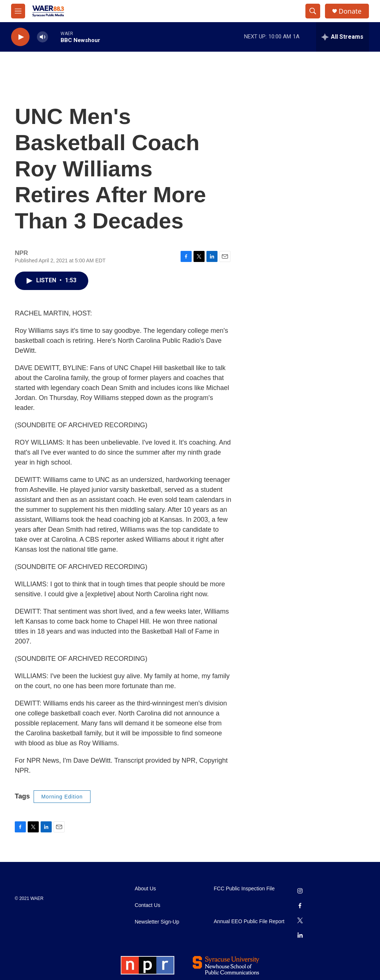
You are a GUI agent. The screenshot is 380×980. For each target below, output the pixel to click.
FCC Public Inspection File (244, 889)
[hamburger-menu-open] (18, 11)
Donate (350, 11)
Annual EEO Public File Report (249, 922)
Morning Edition (62, 797)
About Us (146, 889)
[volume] (42, 37)
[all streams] (343, 37)
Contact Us (148, 905)
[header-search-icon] (313, 11)
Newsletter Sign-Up (157, 922)
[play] (20, 37)
